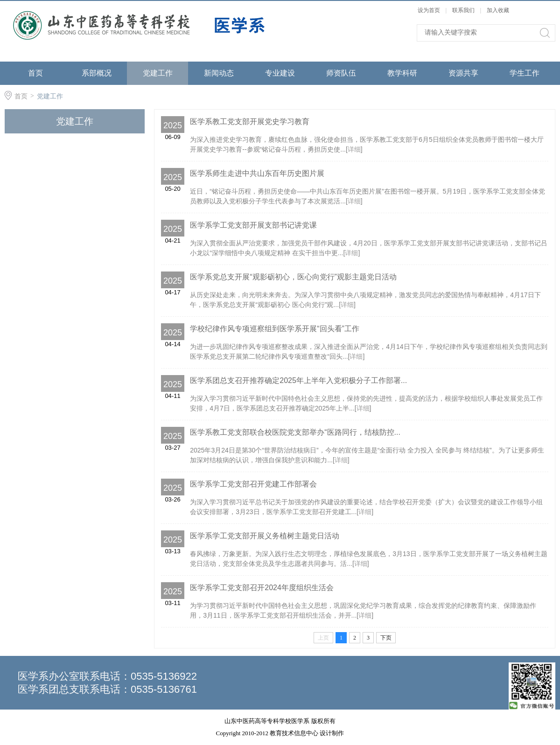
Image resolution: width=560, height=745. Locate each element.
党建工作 (158, 73)
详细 (354, 149)
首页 (35, 73)
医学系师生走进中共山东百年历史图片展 (257, 173)
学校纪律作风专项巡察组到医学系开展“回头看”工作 (275, 329)
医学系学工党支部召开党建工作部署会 (253, 484)
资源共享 (463, 73)
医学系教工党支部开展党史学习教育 (250, 122)
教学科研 (402, 73)
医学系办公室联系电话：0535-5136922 (107, 676)
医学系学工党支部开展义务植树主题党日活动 (265, 536)
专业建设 (280, 73)
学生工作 (525, 73)
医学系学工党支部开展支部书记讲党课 (253, 225)
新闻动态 (219, 73)
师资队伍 (341, 73)
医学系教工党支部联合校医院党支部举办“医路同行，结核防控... (295, 432)
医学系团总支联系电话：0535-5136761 (107, 689)
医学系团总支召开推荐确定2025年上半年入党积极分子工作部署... (298, 380)
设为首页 (429, 10)
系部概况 (97, 73)
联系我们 (464, 10)
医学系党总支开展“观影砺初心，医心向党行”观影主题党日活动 (293, 277)
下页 (386, 638)
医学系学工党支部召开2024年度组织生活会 (262, 588)
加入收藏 (498, 10)
